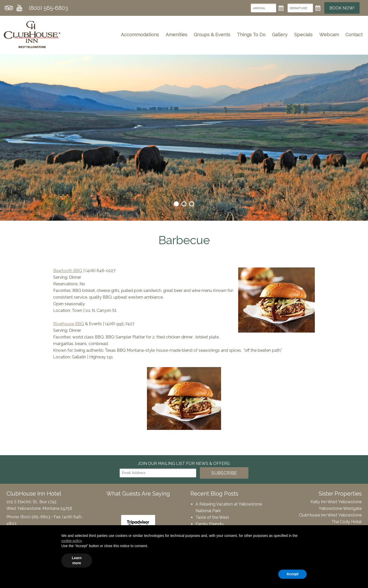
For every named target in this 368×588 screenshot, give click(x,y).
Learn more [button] (77, 560)
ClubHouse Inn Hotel (32, 34)
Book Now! (342, 8)
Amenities (176, 35)
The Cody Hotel (347, 522)
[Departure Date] (300, 8)
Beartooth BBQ (68, 271)
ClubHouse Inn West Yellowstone (330, 515)
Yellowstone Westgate (340, 508)
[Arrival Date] (263, 8)
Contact (354, 35)
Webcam (329, 35)
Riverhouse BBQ (69, 324)
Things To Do (251, 35)
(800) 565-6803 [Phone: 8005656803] (48, 8)
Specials (303, 35)
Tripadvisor (9, 8)
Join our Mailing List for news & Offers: (184, 463)
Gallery (280, 35)
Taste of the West (212, 517)
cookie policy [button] (71, 541)
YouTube (19, 8)
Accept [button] (292, 574)
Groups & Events (212, 35)
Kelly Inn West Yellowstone (336, 502)
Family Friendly (210, 524)
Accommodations (140, 35)
